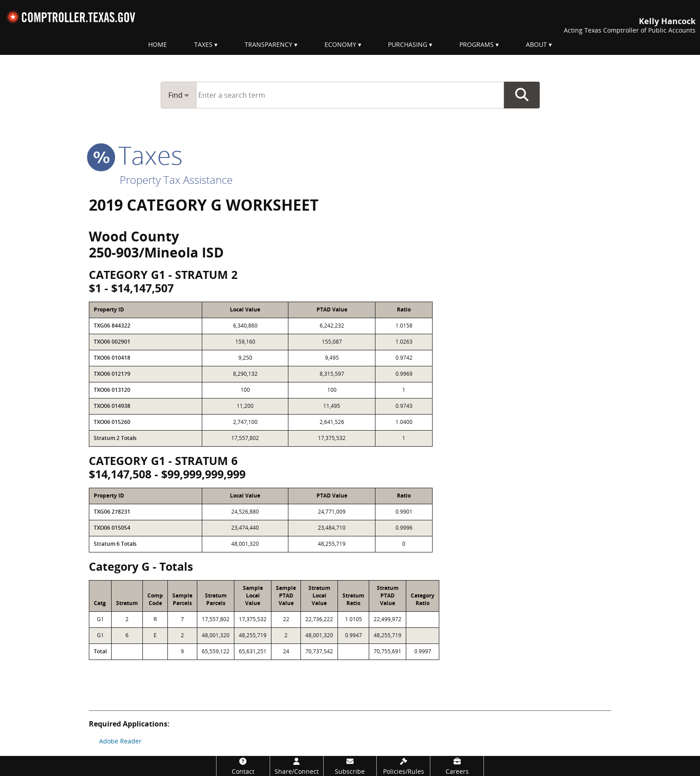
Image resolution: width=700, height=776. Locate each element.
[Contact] (243, 766)
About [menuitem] (536, 44)
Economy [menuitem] (340, 44)
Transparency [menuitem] (269, 44)
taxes (136, 155)
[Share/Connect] (297, 766)
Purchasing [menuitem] (408, 44)
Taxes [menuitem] (203, 44)
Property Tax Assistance (176, 180)
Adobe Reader (120, 741)
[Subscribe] (350, 766)
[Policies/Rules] (403, 766)
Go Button (522, 95)
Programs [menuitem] (477, 44)
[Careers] (457, 766)
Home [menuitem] (158, 44)
